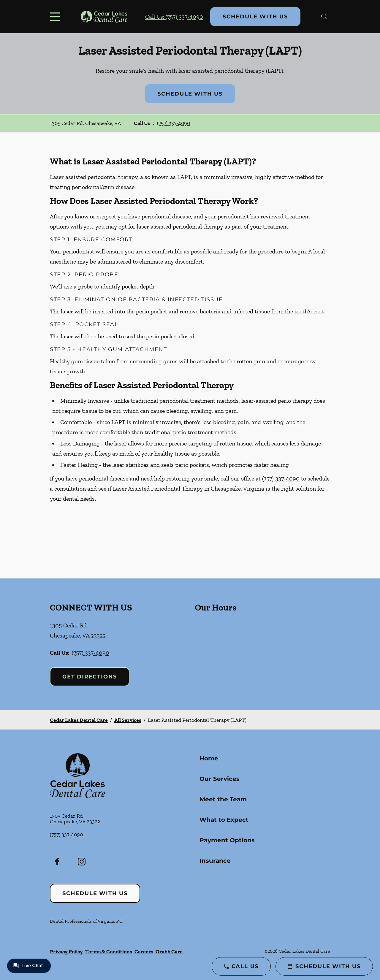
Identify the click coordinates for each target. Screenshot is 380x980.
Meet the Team (223, 799)
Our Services (220, 779)
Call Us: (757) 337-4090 (174, 17)
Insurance (215, 861)
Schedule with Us (255, 17)
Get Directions (90, 677)
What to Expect (224, 820)
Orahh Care (169, 952)
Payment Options (227, 840)
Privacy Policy (66, 952)
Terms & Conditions (109, 952)
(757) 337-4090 (174, 123)
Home (209, 758)
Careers (144, 952)
